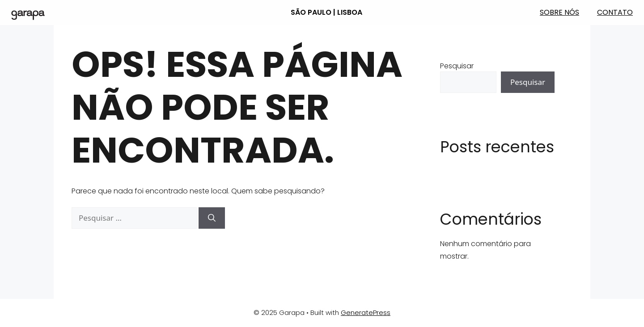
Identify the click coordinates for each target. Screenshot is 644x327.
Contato (615, 12)
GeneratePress (366, 312)
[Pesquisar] (212, 218)
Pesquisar (457, 66)
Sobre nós (559, 12)
